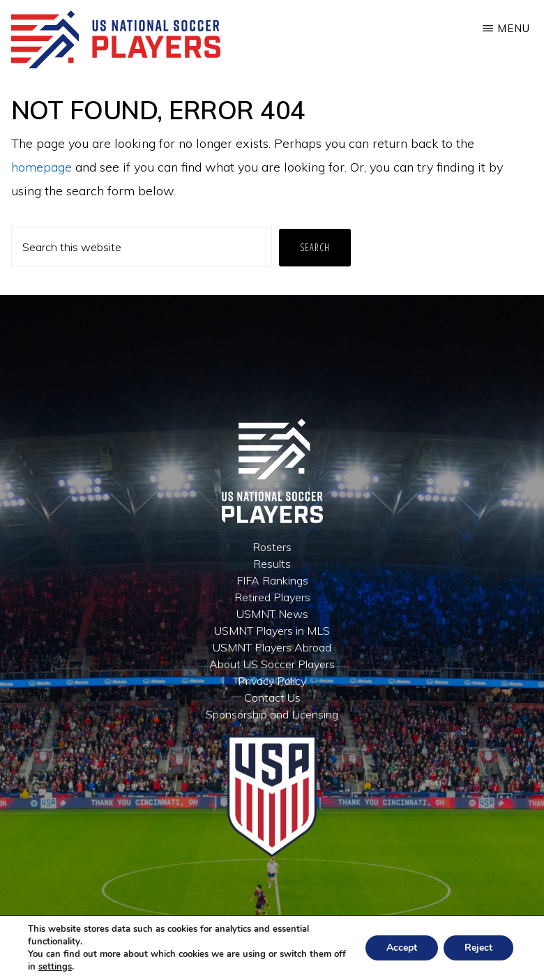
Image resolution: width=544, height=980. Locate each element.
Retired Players (272, 597)
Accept (402, 948)
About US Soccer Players (272, 664)
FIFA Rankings (272, 580)
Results (272, 564)
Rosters (272, 547)
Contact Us (272, 698)
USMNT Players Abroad (272, 647)
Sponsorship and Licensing (272, 714)
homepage (41, 167)
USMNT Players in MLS (272, 631)
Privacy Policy (272, 681)
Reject (478, 948)
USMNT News (272, 614)
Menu (514, 28)
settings (55, 967)
